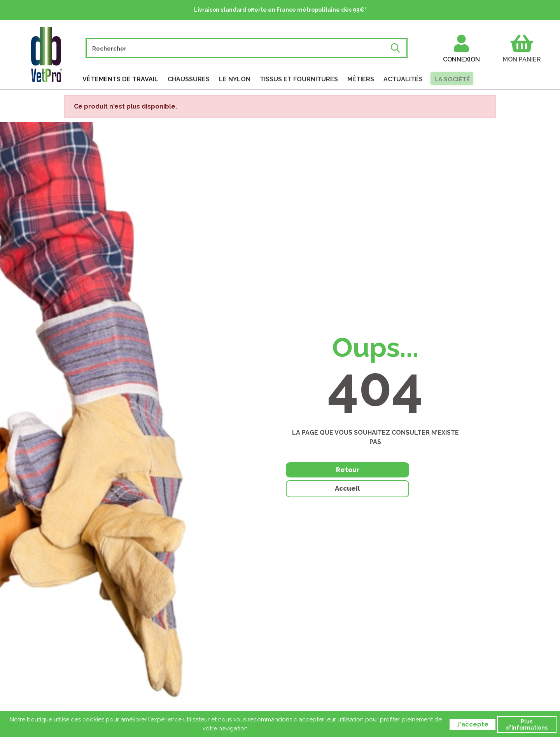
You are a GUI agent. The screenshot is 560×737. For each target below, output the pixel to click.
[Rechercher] (239, 48)
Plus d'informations (527, 725)
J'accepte (472, 724)
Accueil (424, 481)
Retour (326, 480)
